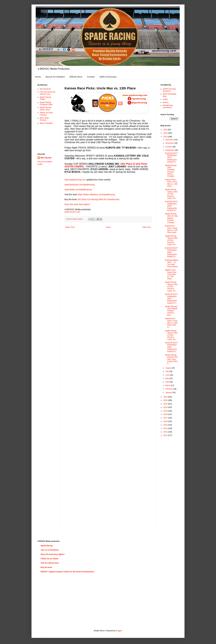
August (169, 368)
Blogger (119, 631)
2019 (166, 411)
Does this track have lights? (77, 204)
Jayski (165, 99)
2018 (166, 414)
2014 (166, 428)
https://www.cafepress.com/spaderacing (96, 194)
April (167, 382)
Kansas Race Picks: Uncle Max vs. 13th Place (171, 183)
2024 (166, 137)
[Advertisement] (47, 139)
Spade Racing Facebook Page (46, 103)
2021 (166, 404)
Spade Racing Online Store (45, 109)
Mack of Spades (46, 123)
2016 (166, 421)
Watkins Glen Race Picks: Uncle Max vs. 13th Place (171, 274)
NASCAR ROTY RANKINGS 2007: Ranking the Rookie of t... (171, 299)
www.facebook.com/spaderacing (80, 185)
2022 (166, 400)
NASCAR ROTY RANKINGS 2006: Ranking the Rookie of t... (171, 347)
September (170, 150)
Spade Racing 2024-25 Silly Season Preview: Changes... (171, 218)
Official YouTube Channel (46, 114)
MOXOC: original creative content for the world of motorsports (67, 572)
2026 (166, 130)
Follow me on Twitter (49, 559)
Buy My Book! (45, 89)
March (168, 385)
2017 (166, 418)
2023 (166, 397)
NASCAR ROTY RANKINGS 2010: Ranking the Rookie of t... (171, 158)
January (169, 393)
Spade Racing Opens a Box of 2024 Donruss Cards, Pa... (171, 194)
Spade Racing (47, 546)
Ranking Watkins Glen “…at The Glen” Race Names (172, 263)
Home (38, 77)
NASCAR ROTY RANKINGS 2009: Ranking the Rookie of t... (171, 206)
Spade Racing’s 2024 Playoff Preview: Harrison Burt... (171, 311)
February (169, 389)
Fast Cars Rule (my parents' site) (47, 93)
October (169, 147)
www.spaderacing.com (75, 180)
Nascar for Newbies (55, 77)
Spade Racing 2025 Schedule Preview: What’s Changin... (171, 171)
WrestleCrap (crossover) (168, 106)
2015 (166, 425)
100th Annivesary (108, 77)
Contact (91, 77)
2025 (166, 133)
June (168, 375)
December (170, 140)
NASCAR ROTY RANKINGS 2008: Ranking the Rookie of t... (171, 252)
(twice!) (166, 102)
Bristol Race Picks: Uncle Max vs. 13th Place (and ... (171, 229)
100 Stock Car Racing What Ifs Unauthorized (98, 199)
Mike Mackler (46, 158)
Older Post (146, 227)
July (167, 371)
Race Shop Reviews (44, 119)
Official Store (76, 77)
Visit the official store (50, 563)
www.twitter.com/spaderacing (78, 190)
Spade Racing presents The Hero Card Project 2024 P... (171, 359)
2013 (166, 432)
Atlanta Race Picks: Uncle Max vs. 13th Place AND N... (171, 323)
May (167, 378)
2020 (166, 407)
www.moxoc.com (72, 212)
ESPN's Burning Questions (169, 90)
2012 (166, 435)
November (170, 143)
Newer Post (70, 227)
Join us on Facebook (50, 550)
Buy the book (46, 567)
